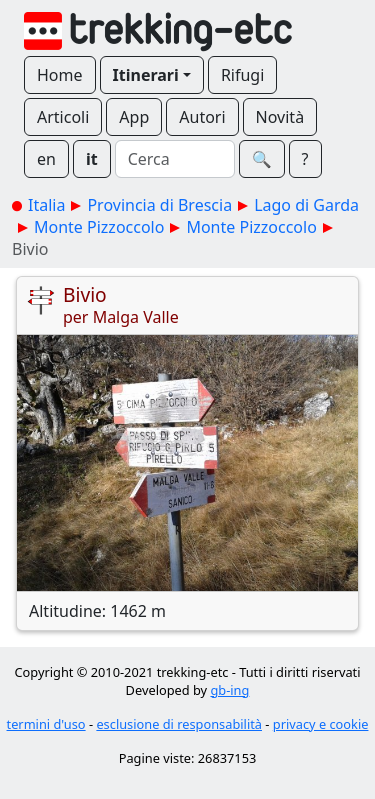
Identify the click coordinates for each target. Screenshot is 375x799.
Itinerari (146, 75)
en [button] (46, 159)
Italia (46, 205)
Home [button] (60, 75)
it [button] (92, 159)
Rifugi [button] (242, 75)
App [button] (134, 117)
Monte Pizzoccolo (99, 227)
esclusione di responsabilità (179, 724)
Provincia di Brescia (159, 205)
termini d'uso (46, 724)
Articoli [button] (63, 117)
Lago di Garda (306, 205)
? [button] (305, 159)
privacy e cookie (321, 724)
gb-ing (229, 690)
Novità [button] (280, 117)
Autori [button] (202, 117)
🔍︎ (262, 159)
